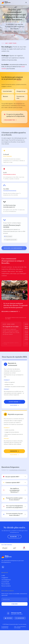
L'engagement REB (9, 120)
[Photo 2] (11, 299)
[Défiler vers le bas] (15, 35)
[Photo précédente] (4, 291)
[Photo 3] (12, 299)
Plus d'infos (15, 405)
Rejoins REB (15, 537)
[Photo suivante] (25, 291)
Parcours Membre (6, 584)
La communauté (5, 582)
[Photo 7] (17, 299)
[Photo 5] (15, 299)
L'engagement (5, 578)
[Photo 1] (10, 299)
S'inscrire (15, 604)
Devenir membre (15, 402)
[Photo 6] (16, 299)
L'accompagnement (6, 580)
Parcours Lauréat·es (6, 586)
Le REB (3, 576)
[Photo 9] (19, 299)
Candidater (13, 451)
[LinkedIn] (3, 567)
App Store (8, 618)
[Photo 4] (14, 299)
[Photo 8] (18, 299)
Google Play (20, 618)
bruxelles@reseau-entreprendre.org (18, 470)
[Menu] (26, 3)
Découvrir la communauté (11, 312)
